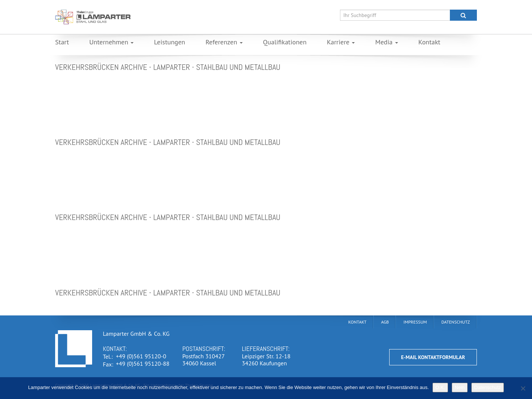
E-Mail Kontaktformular (433, 357)
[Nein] (523, 388)
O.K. (440, 387)
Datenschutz (488, 387)
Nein (460, 387)
